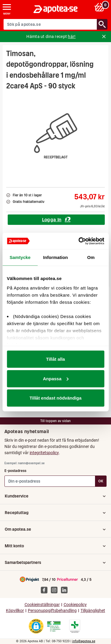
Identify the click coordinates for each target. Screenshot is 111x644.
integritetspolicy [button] (44, 453)
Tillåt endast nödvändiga (56, 398)
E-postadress (15, 471)
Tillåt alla (56, 359)
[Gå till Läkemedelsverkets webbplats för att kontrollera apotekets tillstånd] (54, 626)
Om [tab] (91, 257)
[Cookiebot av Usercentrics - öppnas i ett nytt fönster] (79, 241)
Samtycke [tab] (20, 257)
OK (101, 481)
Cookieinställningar (42, 605)
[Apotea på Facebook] (46, 590)
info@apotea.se (84, 641)
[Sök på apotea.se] (50, 24)
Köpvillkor (15, 611)
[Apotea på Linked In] (66, 590)
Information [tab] (56, 257)
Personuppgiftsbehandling (52, 611)
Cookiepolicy (75, 605)
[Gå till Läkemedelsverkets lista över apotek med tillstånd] (75, 626)
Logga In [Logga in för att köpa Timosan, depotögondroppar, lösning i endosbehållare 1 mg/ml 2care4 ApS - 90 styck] (56, 220)
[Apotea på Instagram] (56, 590)
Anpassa (56, 378)
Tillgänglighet (93, 611)
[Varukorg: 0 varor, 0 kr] (100, 7)
